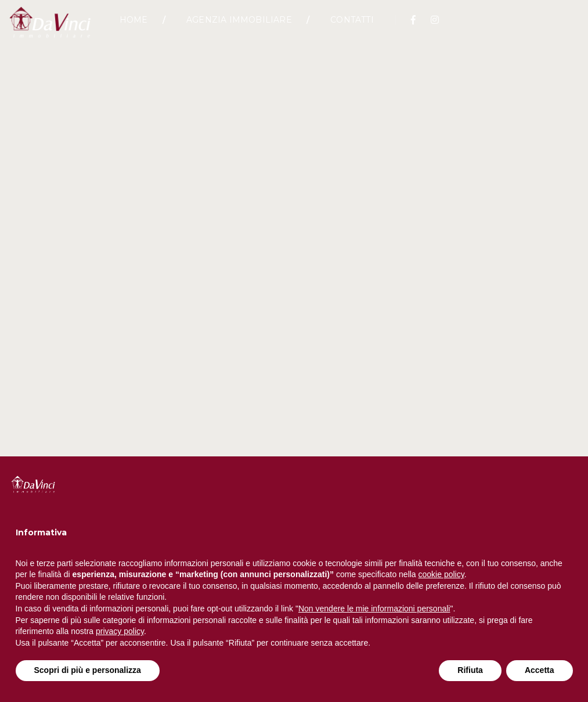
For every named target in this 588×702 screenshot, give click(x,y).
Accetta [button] (540, 670)
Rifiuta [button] (470, 670)
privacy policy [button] (120, 631)
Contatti (352, 26)
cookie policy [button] (441, 574)
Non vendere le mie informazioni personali (374, 609)
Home (134, 26)
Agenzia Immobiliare (239, 26)
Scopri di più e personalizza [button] (88, 670)
